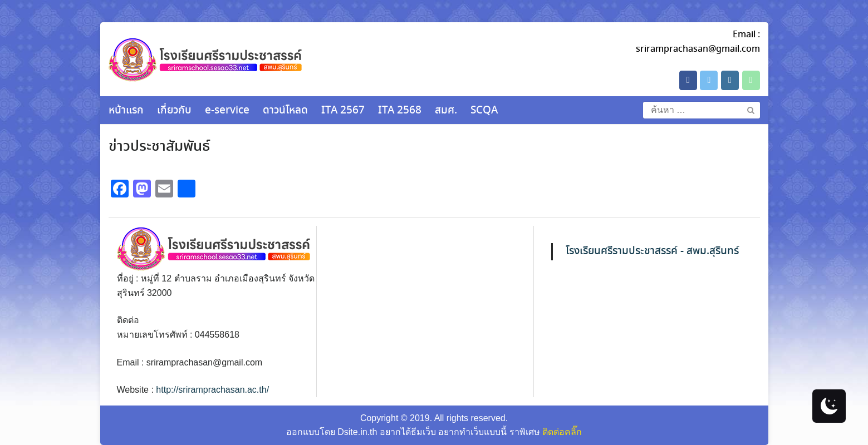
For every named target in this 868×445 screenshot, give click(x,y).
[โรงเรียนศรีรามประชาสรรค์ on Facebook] (688, 80)
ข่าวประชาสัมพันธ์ (159, 147)
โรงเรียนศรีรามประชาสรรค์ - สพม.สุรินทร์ (652, 251)
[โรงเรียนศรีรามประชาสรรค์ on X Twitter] (709, 80)
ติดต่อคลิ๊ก (562, 432)
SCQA (484, 111)
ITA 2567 (343, 111)
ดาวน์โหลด (285, 111)
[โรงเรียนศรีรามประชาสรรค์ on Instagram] (730, 80)
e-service (227, 111)
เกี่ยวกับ (174, 111)
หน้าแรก (126, 111)
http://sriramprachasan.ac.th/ (212, 390)
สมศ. (446, 111)
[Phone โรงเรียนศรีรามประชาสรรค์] (751, 80)
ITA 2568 (400, 111)
